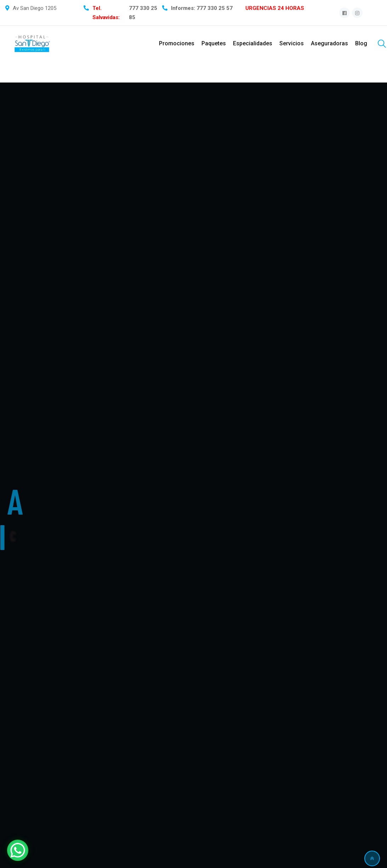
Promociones (177, 43)
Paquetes (214, 43)
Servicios (292, 43)
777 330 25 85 (143, 13)
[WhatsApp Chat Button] (18, 850)
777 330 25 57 (215, 8)
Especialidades (253, 43)
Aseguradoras (329, 43)
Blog (361, 43)
